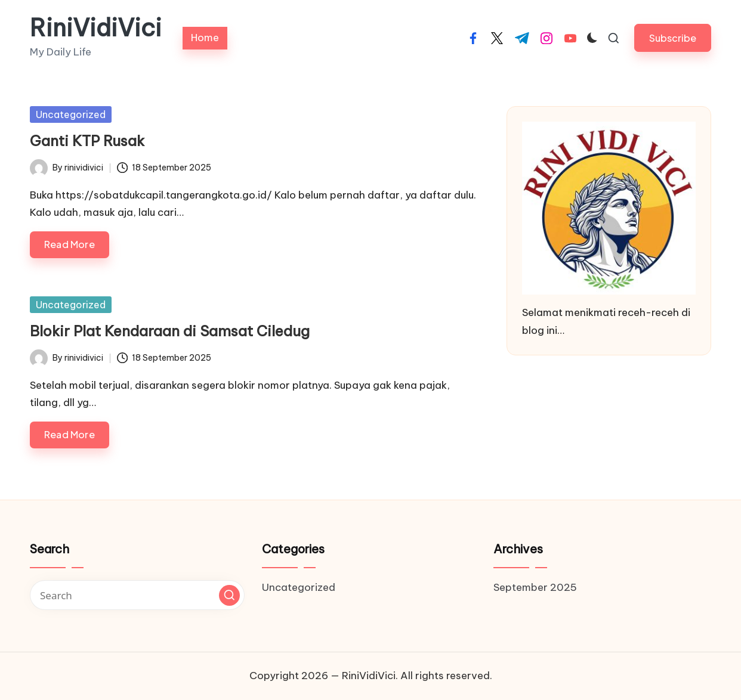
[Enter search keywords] (137, 595)
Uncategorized (71, 114)
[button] (673, 38)
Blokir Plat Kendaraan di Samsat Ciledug (170, 331)
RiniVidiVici (96, 28)
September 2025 (535, 587)
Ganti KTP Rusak (87, 141)
